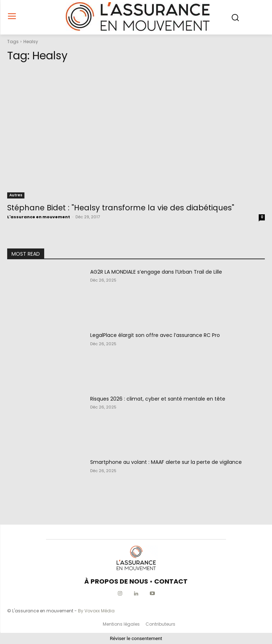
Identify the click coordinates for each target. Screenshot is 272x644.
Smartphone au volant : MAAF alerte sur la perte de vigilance (166, 462)
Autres (16, 195)
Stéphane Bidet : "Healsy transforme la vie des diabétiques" (121, 208)
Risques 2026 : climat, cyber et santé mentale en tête (158, 399)
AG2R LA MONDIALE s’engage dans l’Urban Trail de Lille (156, 272)
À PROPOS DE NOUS (116, 581)
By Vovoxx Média (96, 611)
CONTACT (171, 581)
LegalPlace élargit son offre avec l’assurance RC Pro (155, 335)
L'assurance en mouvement (39, 217)
